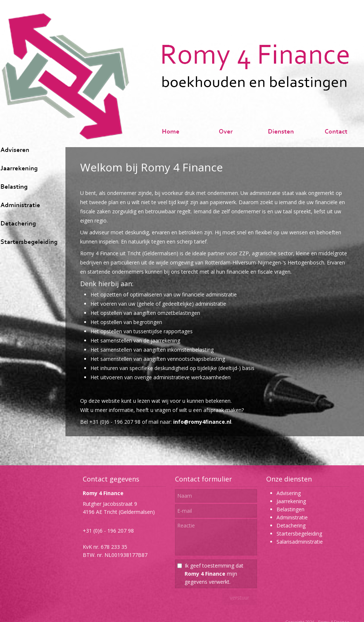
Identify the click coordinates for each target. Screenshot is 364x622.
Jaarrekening (291, 501)
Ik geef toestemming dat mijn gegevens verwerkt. (214, 574)
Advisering (289, 493)
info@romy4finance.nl (202, 422)
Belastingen (290, 509)
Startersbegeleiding (299, 534)
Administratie (292, 517)
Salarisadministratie (300, 542)
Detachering (291, 525)
